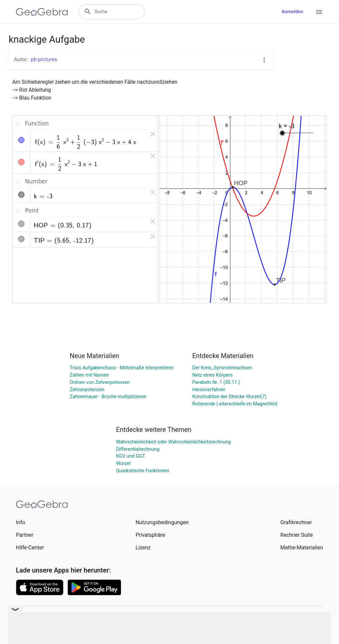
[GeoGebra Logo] (42, 12)
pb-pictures (44, 59)
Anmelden (292, 12)
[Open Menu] (319, 12)
